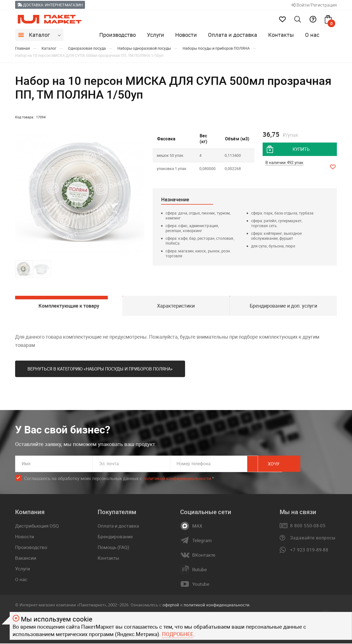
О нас (312, 35)
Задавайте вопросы (313, 539)
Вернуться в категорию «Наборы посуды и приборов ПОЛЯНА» (100, 370)
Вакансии (26, 559)
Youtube (201, 585)
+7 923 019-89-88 (309, 551)
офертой (171, 606)
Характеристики (176, 306)
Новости (186, 35)
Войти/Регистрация (314, 5)
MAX (197, 527)
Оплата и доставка (233, 35)
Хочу (312, 465)
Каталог (39, 35)
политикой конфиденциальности (177, 479)
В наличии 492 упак (284, 163)
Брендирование (115, 537)
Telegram (202, 541)
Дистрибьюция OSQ (37, 527)
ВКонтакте (204, 556)
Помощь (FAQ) (113, 548)
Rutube (200, 570)
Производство (118, 35)
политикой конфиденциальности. (217, 606)
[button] (139, 194)
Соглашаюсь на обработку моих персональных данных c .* (119, 479)
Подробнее (178, 634)
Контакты (281, 35)
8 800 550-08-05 (308, 526)
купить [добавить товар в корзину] (301, 149)
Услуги (156, 35)
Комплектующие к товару (69, 306)
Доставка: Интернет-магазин (50, 5)
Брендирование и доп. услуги (283, 306)
